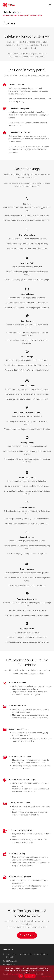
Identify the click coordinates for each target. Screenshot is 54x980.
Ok (21, 976)
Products (12, 15)
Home (5, 15)
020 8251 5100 (12, 961)
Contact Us (10, 965)
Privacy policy (30, 976)
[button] (50, 5)
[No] (51, 973)
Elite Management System (25, 15)
